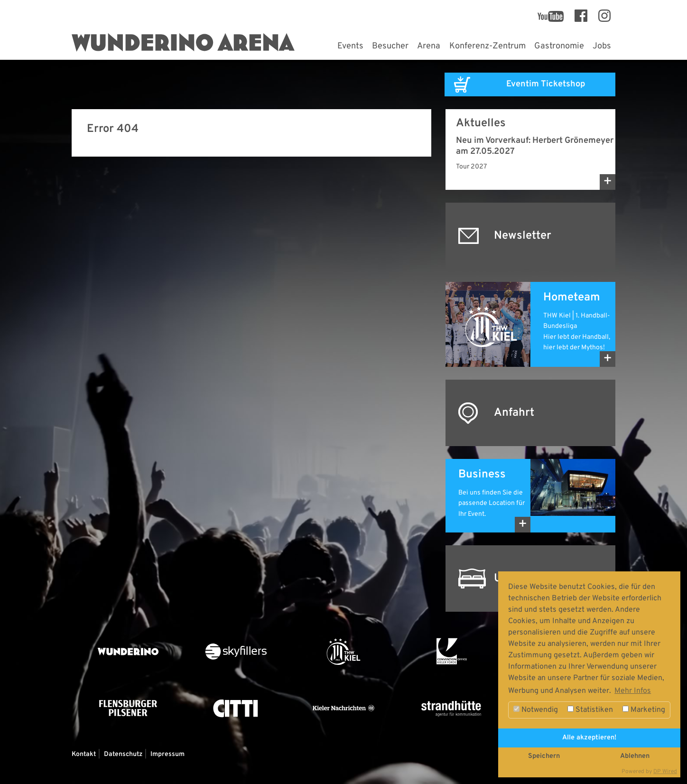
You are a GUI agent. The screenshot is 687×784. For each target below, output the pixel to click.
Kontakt (84, 754)
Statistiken (590, 710)
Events (350, 46)
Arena (429, 46)
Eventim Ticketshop (546, 84)
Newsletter (523, 236)
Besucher (390, 46)
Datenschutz (123, 754)
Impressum (167, 754)
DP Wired (665, 772)
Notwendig (536, 710)
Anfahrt (514, 413)
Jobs (602, 46)
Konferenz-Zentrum (487, 46)
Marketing (644, 710)
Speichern (544, 756)
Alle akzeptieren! (589, 738)
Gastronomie (559, 46)
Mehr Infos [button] (633, 691)
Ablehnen (635, 756)
